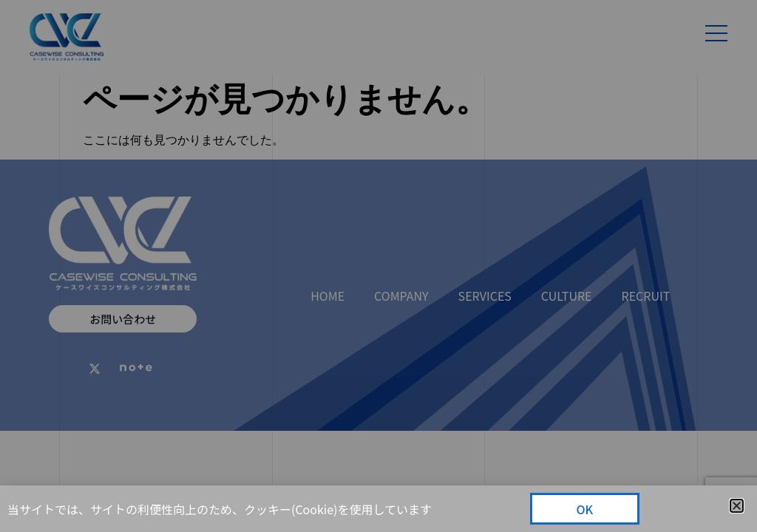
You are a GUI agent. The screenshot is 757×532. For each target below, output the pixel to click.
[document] (378, 266)
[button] (737, 506)
